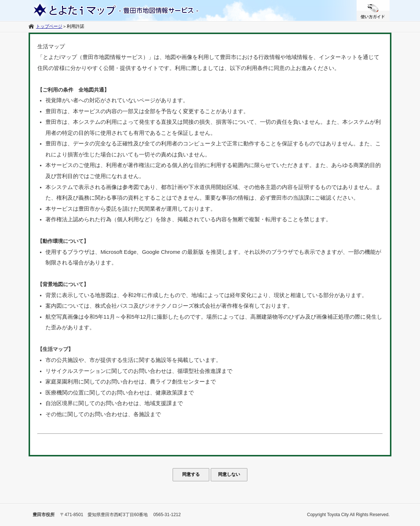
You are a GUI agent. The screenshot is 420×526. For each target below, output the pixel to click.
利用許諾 (75, 26)
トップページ (49, 26)
